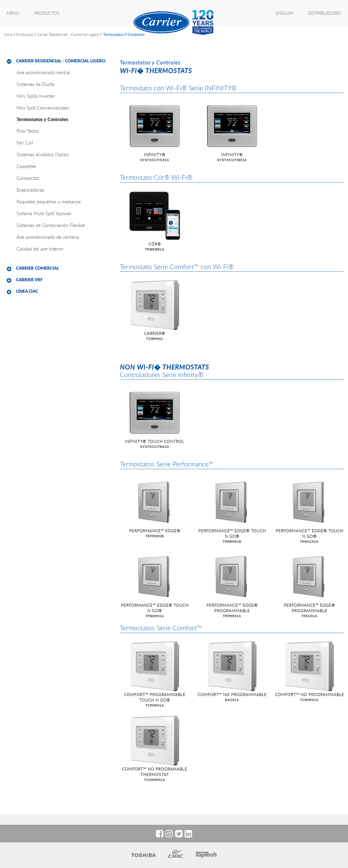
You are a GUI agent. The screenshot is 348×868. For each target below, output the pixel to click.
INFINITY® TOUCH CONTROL (155, 444)
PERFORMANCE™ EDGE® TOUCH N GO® (232, 536)
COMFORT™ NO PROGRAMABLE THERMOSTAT (155, 775)
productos (25, 34)
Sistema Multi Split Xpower (44, 213)
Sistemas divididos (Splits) (43, 154)
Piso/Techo (28, 131)
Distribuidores (325, 13)
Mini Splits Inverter (36, 96)
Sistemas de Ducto (36, 84)
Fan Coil (25, 143)
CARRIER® (155, 336)
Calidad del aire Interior (40, 249)
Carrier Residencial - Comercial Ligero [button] (61, 61)
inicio (8, 34)
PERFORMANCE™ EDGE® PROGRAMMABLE (232, 611)
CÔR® (155, 247)
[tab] (58, 61)
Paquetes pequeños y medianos (49, 202)
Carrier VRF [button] (29, 280)
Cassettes (26, 166)
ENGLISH (285, 13)
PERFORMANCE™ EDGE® (155, 534)
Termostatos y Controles (124, 34)
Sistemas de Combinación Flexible (51, 225)
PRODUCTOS (47, 13)
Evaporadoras (30, 190)
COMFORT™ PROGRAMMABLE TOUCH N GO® (155, 700)
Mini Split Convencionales (43, 108)
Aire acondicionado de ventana (48, 237)
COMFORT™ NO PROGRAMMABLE (232, 697)
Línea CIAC (27, 291)
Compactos (28, 178)
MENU (13, 13)
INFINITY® (155, 158)
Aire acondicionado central (43, 72)
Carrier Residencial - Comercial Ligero (68, 34)
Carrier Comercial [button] (38, 268)
